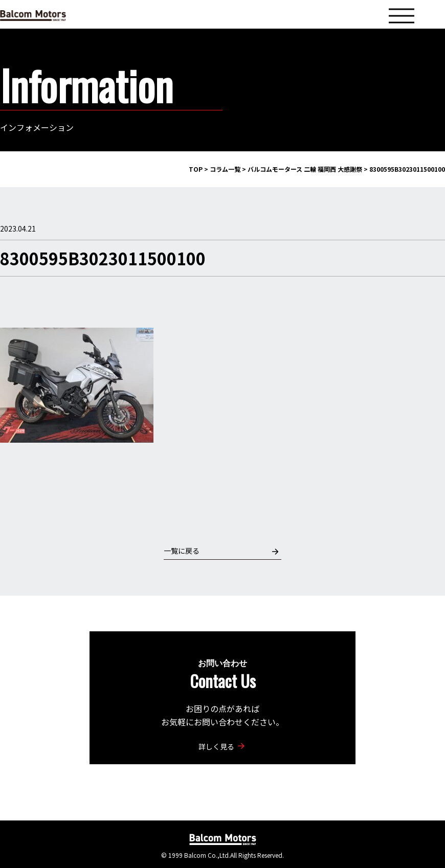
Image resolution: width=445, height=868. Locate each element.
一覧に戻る (221, 551)
